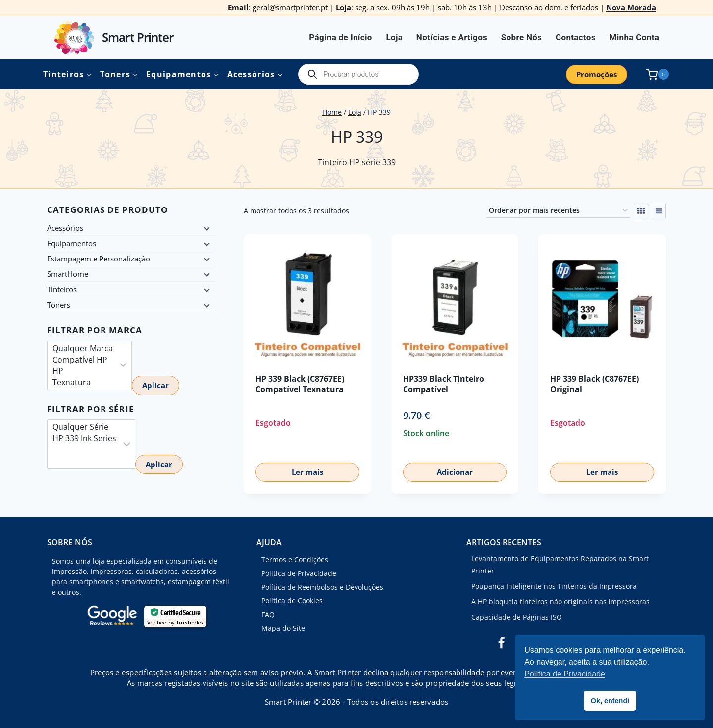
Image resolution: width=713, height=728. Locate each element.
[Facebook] (501, 643)
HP (83, 371)
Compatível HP (83, 360)
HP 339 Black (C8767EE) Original (594, 384)
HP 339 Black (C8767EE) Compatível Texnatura (300, 384)
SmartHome (68, 274)
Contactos (576, 37)
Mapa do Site (283, 628)
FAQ (268, 614)
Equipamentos (72, 243)
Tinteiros (62, 289)
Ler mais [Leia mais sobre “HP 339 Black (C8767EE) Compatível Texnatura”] (307, 472)
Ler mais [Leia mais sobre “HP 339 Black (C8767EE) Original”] (602, 472)
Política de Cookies (292, 600)
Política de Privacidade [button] (565, 674)
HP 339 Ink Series (84, 439)
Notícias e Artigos (452, 37)
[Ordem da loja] (558, 211)
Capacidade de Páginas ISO (517, 617)
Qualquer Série (84, 427)
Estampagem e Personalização (99, 259)
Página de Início (341, 37)
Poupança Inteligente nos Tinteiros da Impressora (554, 586)
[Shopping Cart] (656, 75)
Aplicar (155, 385)
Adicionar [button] (455, 472)
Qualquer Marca (83, 348)
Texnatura (83, 383)
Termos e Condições (295, 559)
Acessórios (65, 228)
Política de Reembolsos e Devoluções (322, 587)
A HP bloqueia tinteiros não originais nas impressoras (560, 601)
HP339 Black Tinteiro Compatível (444, 384)
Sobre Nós (521, 37)
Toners (59, 305)
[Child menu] (206, 228)
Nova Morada (631, 7)
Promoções (597, 74)
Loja (394, 37)
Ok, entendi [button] (610, 701)
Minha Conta (635, 37)
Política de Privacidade (299, 573)
